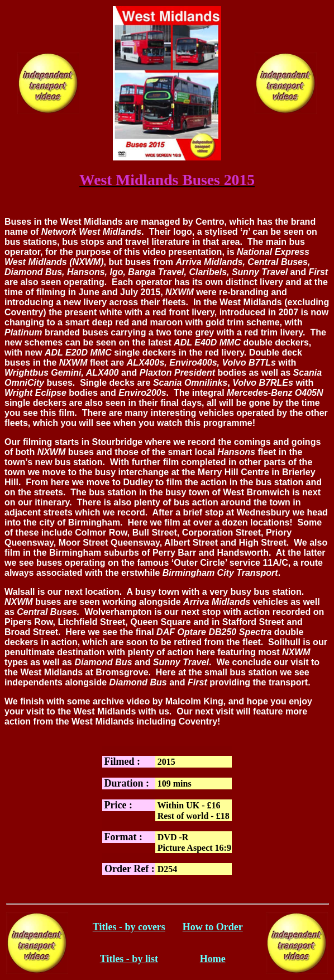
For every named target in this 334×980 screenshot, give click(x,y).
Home (213, 959)
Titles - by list (129, 959)
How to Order (213, 927)
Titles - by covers (129, 927)
